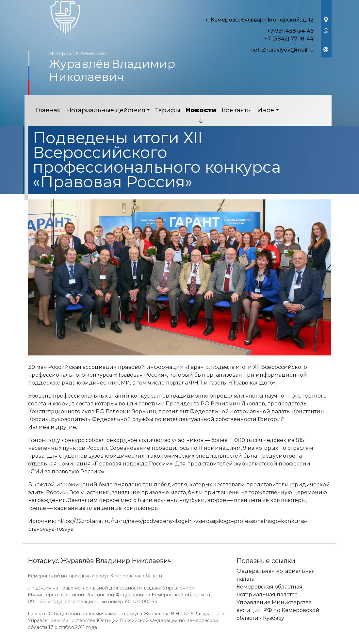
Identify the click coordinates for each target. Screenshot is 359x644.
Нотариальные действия (106, 110)
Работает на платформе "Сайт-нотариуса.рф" (281, 640)
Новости (201, 110)
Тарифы (168, 110)
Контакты (237, 110)
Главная (48, 110)
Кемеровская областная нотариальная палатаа (269, 591)
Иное (266, 110)
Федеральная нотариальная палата (276, 575)
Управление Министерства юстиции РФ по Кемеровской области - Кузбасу (278, 610)
